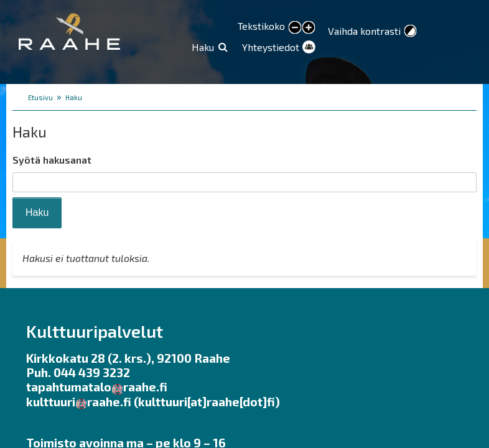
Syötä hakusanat (52, 160)
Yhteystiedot (271, 47)
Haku (203, 47)
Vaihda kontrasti (364, 31)
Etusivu (40, 97)
